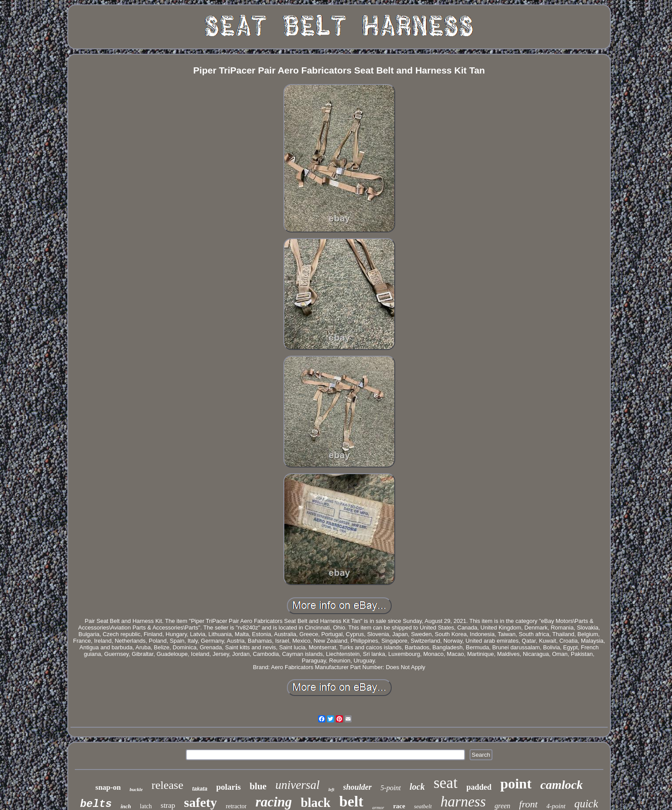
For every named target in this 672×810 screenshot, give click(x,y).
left (331, 790)
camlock (562, 785)
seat (445, 783)
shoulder (358, 787)
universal (298, 785)
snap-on (108, 787)
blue (258, 786)
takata (200, 789)
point (516, 784)
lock (417, 787)
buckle (136, 789)
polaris (228, 787)
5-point (391, 788)
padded (479, 787)
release (167, 785)
